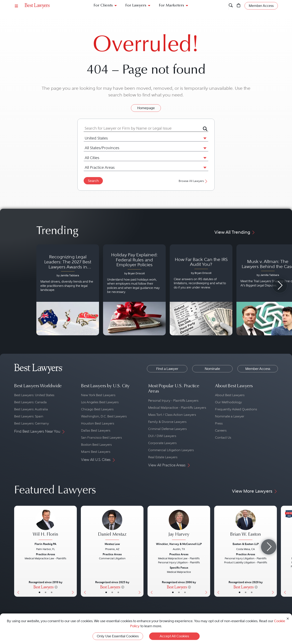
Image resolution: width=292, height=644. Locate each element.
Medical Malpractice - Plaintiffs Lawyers (177, 408)
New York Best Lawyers (98, 395)
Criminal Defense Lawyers (167, 429)
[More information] (56, 587)
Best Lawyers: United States (34, 395)
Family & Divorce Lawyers (167, 422)
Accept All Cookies (174, 636)
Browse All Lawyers (193, 181)
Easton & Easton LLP (246, 544)
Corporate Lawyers (162, 443)
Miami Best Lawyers (96, 452)
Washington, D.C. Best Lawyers (104, 416)
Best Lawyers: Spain (29, 416)
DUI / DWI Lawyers (162, 436)
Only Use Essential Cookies (118, 636)
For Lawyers (136, 6)
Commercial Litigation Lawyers (171, 450)
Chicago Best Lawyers (97, 409)
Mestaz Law (112, 544)
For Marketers (171, 6)
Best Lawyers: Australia (31, 409)
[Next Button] (74, 551)
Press (219, 423)
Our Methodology (228, 402)
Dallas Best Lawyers (96, 430)
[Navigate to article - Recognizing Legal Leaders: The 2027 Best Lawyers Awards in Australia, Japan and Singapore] (68, 290)
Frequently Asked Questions (236, 409)
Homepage (146, 108)
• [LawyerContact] (52, 592)
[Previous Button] (17, 551)
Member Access (258, 369)
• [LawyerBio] (46, 592)
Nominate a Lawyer (230, 416)
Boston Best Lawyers (96, 445)
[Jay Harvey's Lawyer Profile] (179, 525)
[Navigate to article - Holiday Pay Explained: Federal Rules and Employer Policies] (134, 290)
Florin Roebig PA (45, 544)
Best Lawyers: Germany (32, 423)
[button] (204, 138)
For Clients (103, 6)
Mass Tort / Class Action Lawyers (172, 415)
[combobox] (143, 128)
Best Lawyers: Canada (30, 402)
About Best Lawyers (230, 395)
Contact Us (223, 438)
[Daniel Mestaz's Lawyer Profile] (112, 525)
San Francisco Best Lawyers (101, 438)
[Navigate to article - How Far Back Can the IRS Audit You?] (201, 290)
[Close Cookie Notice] (288, 618)
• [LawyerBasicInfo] (40, 592)
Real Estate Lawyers (163, 457)
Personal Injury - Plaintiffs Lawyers (173, 401)
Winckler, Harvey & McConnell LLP (179, 544)
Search (93, 181)
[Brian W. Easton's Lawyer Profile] (246, 525)
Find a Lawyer (167, 369)
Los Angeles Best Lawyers (100, 402)
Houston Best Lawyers (98, 423)
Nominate (212, 369)
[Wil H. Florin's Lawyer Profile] (45, 525)
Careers (221, 430)
